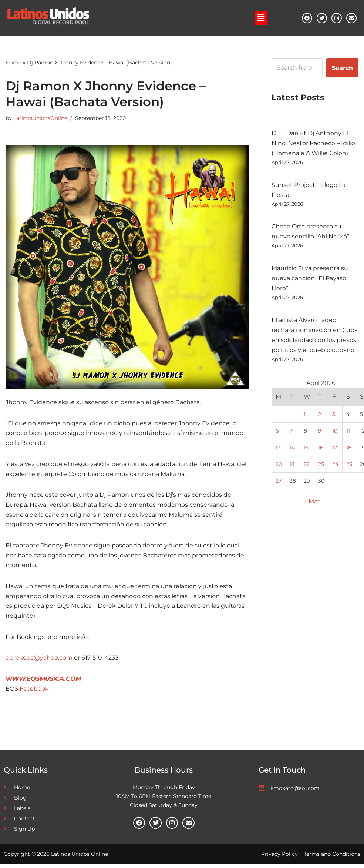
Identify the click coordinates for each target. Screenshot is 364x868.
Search (342, 68)
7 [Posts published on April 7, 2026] (291, 433)
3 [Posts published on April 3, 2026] (334, 416)
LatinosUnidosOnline (40, 118)
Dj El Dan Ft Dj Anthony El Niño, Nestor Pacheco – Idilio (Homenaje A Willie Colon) (313, 143)
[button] (261, 18)
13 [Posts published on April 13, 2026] (278, 450)
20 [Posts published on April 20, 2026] (279, 467)
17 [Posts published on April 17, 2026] (335, 450)
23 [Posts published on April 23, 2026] (321, 467)
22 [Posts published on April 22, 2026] (307, 467)
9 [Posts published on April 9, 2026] (320, 433)
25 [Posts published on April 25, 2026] (349, 467)
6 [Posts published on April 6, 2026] (277, 433)
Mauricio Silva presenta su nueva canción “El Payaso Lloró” (310, 280)
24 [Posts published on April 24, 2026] (335, 467)
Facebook (34, 693)
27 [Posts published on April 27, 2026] (279, 484)
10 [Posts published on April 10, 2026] (335, 433)
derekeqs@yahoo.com (39, 662)
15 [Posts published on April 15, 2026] (306, 450)
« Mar (312, 505)
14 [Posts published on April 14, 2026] (292, 450)
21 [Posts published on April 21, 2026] (292, 467)
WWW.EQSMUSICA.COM (43, 683)
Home (14, 62)
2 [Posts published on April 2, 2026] (320, 416)
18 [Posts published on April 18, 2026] (349, 450)
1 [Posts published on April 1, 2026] (305, 416)
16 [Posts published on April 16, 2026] (321, 450)
